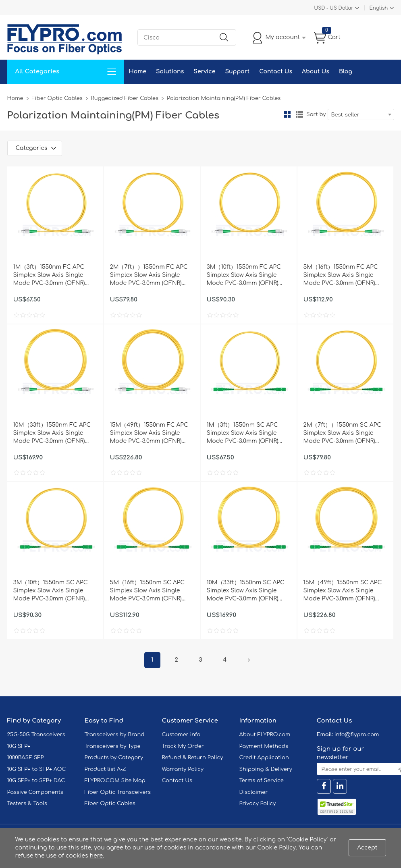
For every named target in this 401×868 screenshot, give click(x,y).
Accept (367, 848)
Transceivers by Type (113, 746)
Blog (346, 72)
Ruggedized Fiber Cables (125, 98)
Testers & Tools (27, 804)
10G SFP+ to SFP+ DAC (36, 781)
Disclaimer (254, 792)
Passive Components (35, 792)
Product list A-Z (105, 769)
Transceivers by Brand (115, 735)
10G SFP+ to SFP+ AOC (37, 769)
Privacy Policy (258, 804)
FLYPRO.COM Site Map (115, 781)
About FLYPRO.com (265, 735)
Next (249, 660)
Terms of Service (262, 781)
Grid (287, 114)
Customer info (181, 735)
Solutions (170, 72)
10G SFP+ (19, 746)
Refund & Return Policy (193, 758)
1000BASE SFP (26, 758)
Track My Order (183, 746)
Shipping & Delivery (266, 769)
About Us (316, 72)
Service (204, 72)
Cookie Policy (308, 840)
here (97, 856)
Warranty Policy (183, 769)
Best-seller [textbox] (345, 115)
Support (237, 72)
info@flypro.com (357, 735)
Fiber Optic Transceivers (118, 792)
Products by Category (114, 758)
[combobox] (361, 114)
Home (138, 72)
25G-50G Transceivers (36, 735)
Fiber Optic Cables (57, 98)
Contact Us (276, 72)
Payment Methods (264, 746)
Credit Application (264, 758)
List (299, 114)
